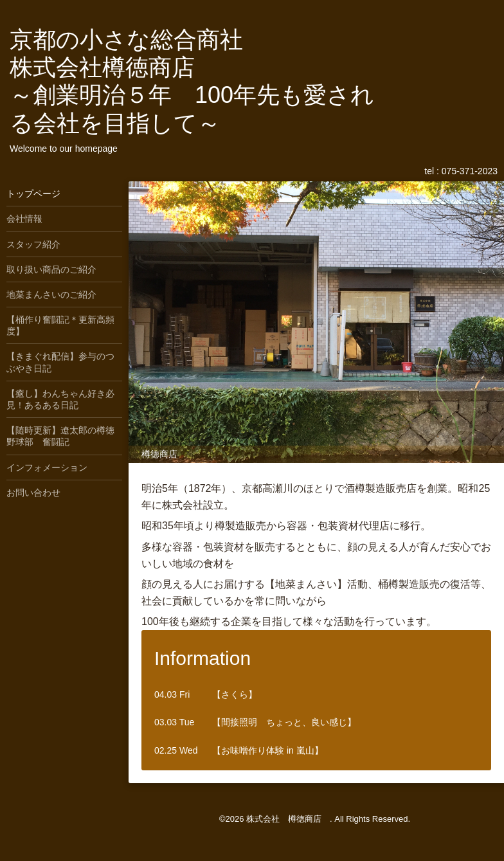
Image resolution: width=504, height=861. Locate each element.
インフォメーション (47, 467)
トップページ (33, 194)
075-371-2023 (470, 171)
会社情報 (24, 219)
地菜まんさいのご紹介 (51, 295)
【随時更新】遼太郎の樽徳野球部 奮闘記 (60, 436)
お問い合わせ (33, 493)
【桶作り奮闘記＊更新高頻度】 (60, 325)
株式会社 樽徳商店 (288, 819)
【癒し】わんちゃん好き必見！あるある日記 (60, 399)
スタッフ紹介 (33, 244)
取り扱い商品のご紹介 (51, 269)
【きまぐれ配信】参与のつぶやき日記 (60, 362)
